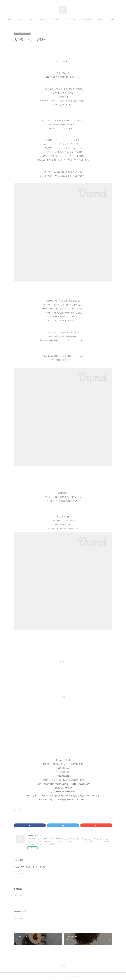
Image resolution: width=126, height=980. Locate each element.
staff (27, 19)
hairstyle (49, 19)
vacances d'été (20, 911)
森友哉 (51, 336)
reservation (63, 19)
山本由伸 (77, 309)
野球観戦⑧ (18, 889)
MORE (107, 19)
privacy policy (94, 19)
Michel (63, 697)
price (37, 19)
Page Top (63, 966)
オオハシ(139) (18, 810)
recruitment (78, 19)
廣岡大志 (66, 101)
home (16, 19)
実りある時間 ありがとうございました (29, 867)
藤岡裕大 (62, 336)
